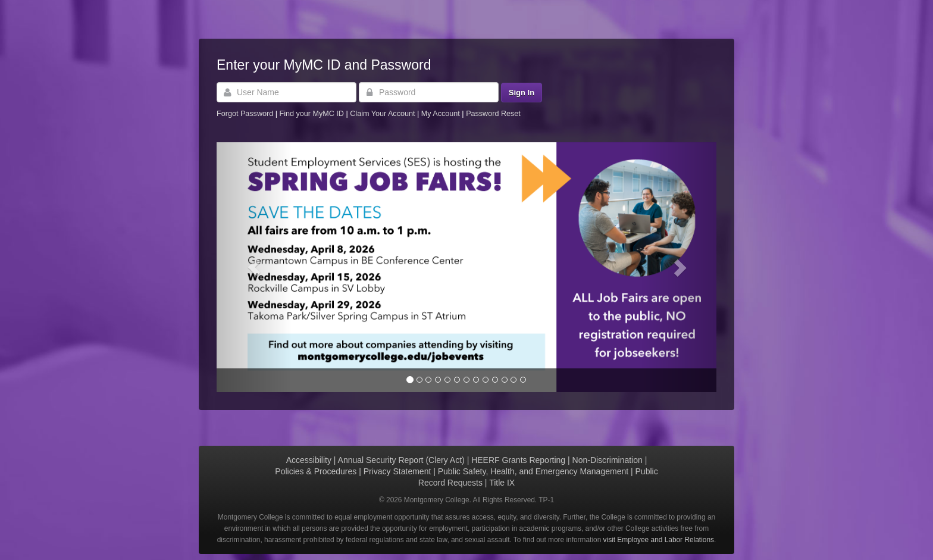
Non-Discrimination (608, 460)
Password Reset (493, 114)
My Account (442, 114)
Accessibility (309, 460)
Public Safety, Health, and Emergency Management (533, 471)
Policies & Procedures (316, 471)
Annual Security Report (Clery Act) (401, 460)
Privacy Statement (397, 471)
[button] (254, 267)
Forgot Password (245, 114)
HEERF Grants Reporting (518, 460)
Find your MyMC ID (311, 114)
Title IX (502, 483)
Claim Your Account (383, 114)
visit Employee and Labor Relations (659, 540)
